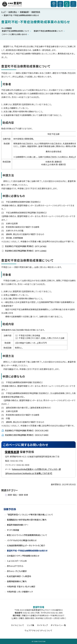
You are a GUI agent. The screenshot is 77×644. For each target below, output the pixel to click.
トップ (3, 12)
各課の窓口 (13, 12)
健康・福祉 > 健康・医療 (18, 495)
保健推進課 (24, 12)
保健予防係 (36, 12)
